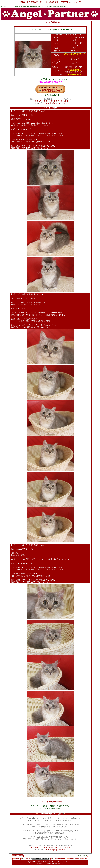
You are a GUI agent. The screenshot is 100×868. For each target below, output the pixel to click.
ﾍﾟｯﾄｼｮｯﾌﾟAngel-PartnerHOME (10, 7)
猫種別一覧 (40, 7)
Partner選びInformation (28, 7)
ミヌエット (48, 7)
